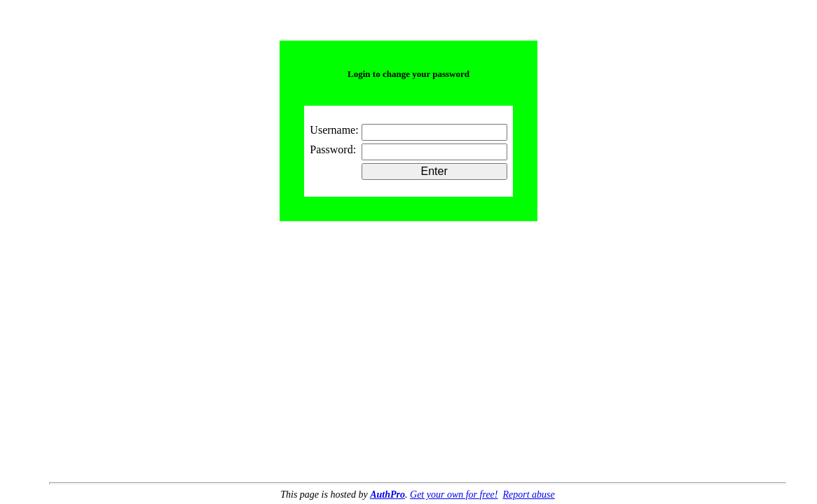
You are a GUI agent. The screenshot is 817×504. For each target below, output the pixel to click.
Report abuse (528, 495)
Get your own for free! (454, 495)
